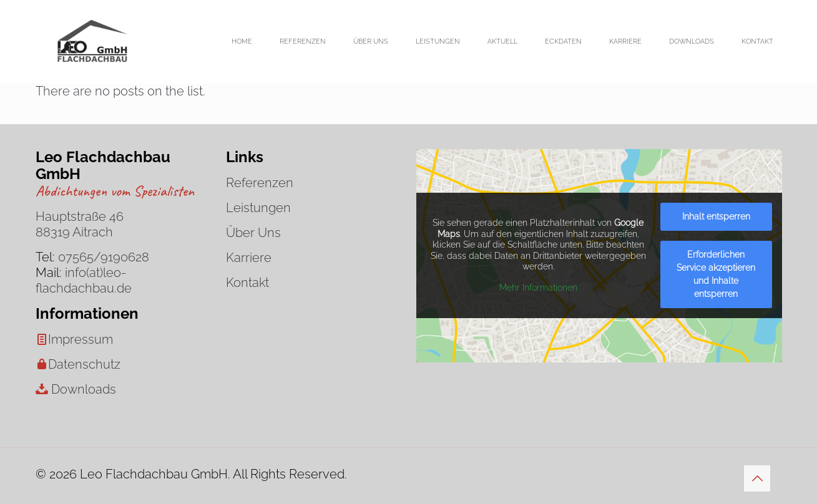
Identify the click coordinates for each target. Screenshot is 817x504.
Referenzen (260, 183)
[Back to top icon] (757, 478)
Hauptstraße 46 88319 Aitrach (80, 224)
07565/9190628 (104, 257)
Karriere (249, 258)
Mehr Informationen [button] (538, 288)
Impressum (81, 339)
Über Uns (253, 233)
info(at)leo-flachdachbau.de (84, 280)
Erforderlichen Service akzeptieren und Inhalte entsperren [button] (716, 274)
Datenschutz (84, 364)
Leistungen (258, 208)
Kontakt (247, 283)
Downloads (84, 389)
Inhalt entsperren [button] (716, 216)
